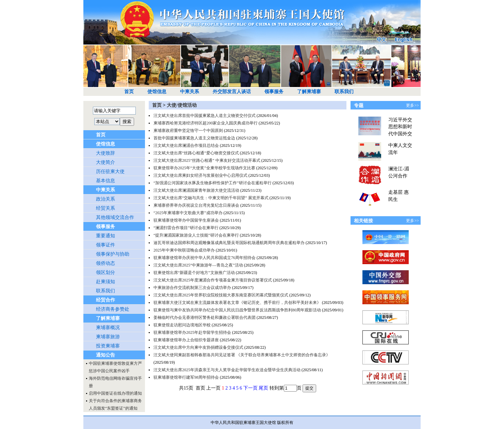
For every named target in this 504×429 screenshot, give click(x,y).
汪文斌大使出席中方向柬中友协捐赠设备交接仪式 (198, 347)
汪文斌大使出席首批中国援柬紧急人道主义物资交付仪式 (205, 116)
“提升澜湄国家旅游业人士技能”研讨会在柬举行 (196, 235)
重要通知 (105, 236)
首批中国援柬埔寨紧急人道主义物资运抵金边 (194, 138)
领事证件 (105, 245)
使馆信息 (157, 92)
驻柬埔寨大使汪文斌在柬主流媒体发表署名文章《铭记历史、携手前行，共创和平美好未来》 (237, 303)
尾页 (263, 388)
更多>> (412, 105)
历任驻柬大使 (110, 171)
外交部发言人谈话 (232, 92)
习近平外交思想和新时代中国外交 (400, 127)
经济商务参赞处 (113, 309)
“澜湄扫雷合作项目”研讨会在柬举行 (186, 228)
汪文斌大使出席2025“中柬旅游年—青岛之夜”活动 (198, 265)
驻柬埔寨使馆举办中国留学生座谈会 (186, 220)
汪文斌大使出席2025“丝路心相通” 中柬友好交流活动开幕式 (207, 160)
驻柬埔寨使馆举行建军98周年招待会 (186, 377)
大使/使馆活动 (182, 105)
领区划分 (105, 272)
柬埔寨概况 (108, 328)
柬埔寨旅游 (108, 337)
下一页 (250, 388)
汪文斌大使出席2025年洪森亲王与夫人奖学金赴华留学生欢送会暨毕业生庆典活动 (227, 370)
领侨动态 (105, 263)
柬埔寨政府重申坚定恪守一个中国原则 (188, 131)
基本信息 (105, 181)
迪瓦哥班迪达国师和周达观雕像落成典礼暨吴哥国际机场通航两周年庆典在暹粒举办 (229, 243)
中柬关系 (190, 92)
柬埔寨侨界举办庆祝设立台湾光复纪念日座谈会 (196, 205)
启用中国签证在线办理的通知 (115, 393)
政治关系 (105, 199)
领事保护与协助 (113, 254)
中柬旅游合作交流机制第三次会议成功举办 (192, 288)
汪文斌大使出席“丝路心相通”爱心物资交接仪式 (196, 153)
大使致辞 (105, 153)
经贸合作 (105, 300)
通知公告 (105, 355)
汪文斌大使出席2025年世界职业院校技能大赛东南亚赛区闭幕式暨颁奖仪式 (221, 295)
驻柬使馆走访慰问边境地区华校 (182, 325)
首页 (129, 92)
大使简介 (105, 162)
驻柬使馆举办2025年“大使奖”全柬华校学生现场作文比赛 (204, 168)
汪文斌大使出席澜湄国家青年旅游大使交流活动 (196, 190)
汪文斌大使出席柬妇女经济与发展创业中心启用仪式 (200, 175)
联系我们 (344, 92)
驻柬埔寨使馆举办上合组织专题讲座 (186, 340)
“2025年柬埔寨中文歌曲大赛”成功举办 (188, 213)
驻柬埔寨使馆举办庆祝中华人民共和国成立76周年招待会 (205, 258)
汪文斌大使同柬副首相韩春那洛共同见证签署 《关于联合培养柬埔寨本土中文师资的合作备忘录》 (242, 355)
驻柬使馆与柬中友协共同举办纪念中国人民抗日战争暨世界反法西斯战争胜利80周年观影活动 (237, 310)
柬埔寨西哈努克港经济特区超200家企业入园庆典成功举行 (206, 123)
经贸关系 (105, 208)
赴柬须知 (105, 282)
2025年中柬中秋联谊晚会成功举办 (184, 250)
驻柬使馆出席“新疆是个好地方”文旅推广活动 (194, 273)
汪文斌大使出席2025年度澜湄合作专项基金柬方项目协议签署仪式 (213, 280)
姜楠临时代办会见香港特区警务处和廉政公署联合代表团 (205, 318)
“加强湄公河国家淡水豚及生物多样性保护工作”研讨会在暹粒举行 (213, 183)
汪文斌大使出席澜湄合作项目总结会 (186, 145)
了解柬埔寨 (309, 92)
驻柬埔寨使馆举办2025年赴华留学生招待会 (192, 332)
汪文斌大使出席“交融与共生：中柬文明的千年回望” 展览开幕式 (211, 198)
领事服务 (274, 92)
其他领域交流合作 (115, 217)
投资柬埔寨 (108, 346)
